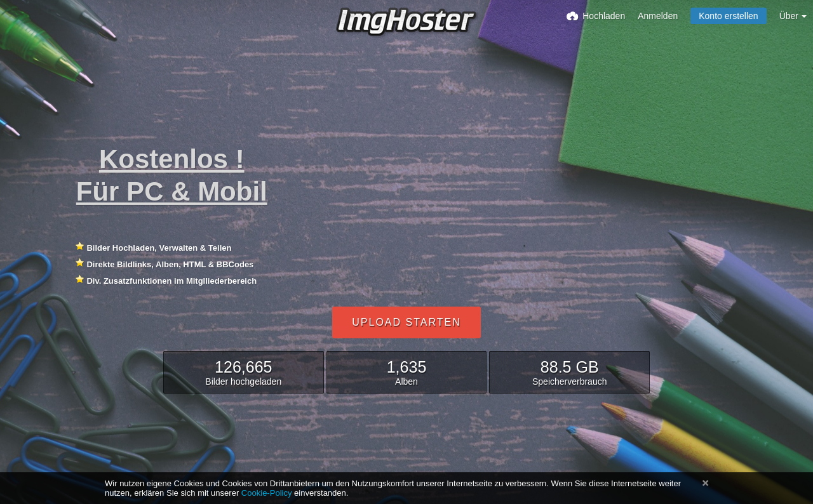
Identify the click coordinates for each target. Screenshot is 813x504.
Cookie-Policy (267, 493)
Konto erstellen (728, 16)
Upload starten (406, 322)
